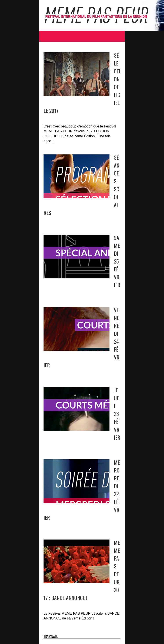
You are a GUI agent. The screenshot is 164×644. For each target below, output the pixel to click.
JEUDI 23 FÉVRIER (117, 414)
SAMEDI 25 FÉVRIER (117, 261)
